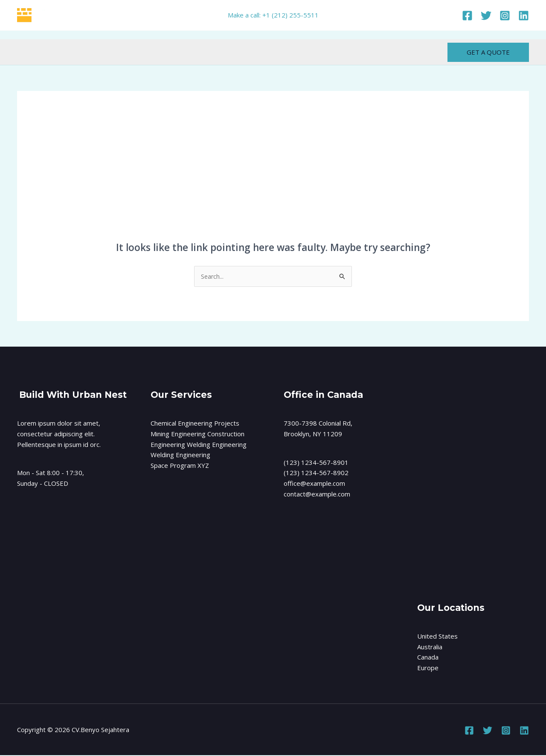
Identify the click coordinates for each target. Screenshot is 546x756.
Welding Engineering (180, 455)
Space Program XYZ (180, 466)
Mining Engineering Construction (197, 434)
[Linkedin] (524, 16)
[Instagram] (505, 16)
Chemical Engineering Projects (195, 424)
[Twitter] (486, 16)
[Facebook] (467, 16)
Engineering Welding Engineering (199, 445)
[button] (488, 52)
